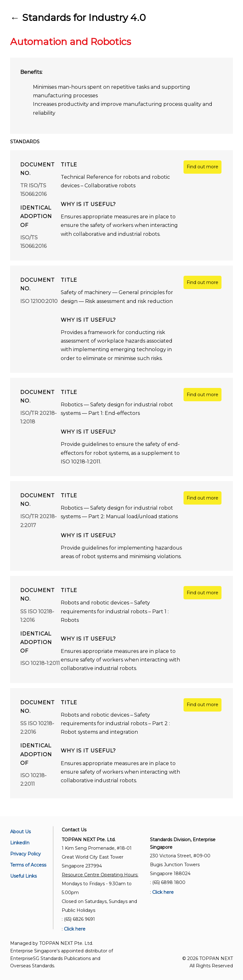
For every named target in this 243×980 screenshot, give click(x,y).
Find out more (202, 167)
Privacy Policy (25, 854)
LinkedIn (20, 843)
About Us (20, 832)
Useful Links (23, 876)
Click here (75, 929)
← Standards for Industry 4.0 (78, 18)
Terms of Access (28, 865)
